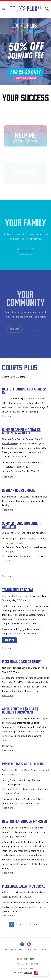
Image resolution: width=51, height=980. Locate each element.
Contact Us (43, 950)
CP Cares (15, 331)
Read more (7, 416)
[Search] (47, 9)
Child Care (26, 253)
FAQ (36, 950)
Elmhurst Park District (30, 973)
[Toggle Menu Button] (4, 10)
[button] (26, 81)
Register (9, 640)
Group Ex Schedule (25, 950)
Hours (7, 950)
